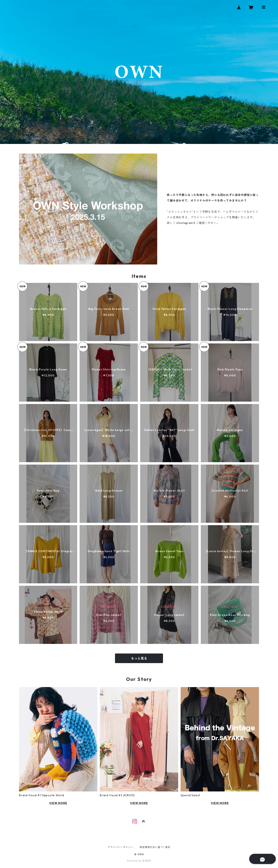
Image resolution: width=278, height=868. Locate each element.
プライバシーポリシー (120, 847)
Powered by (139, 861)
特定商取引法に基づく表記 (155, 847)
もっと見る (139, 658)
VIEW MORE (58, 803)
